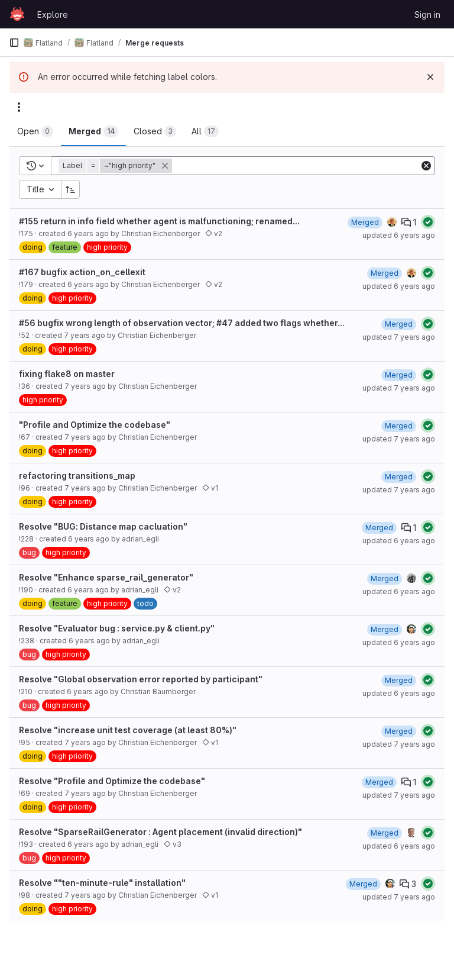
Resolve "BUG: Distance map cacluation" (103, 526)
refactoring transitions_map (77, 476)
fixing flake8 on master (67, 374)
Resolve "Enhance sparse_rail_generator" (106, 577)
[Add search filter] (297, 166)
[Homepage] (17, 14)
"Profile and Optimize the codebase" (95, 425)
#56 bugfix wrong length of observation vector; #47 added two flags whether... (182, 323)
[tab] (35, 131)
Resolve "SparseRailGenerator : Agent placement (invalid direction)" (160, 832)
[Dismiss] (430, 77)
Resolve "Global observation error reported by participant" (141, 679)
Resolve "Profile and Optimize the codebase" (112, 781)
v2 (214, 233)
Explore (53, 14)
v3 (173, 844)
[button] (116, 166)
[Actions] (19, 107)
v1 (210, 488)
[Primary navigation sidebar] (14, 43)
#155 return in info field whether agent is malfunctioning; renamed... (159, 221)
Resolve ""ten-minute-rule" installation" (102, 883)
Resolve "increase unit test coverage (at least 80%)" (128, 730)
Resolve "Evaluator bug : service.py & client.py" (117, 628)
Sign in (427, 14)
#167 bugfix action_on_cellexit (82, 272)
